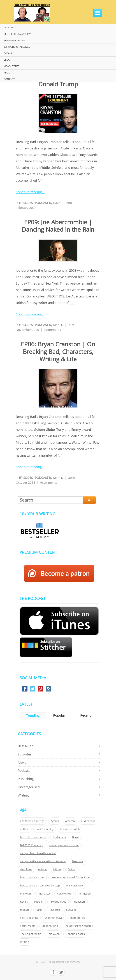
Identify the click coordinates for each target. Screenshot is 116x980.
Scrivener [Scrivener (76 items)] (72, 910)
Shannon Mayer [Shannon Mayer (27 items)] (54, 918)
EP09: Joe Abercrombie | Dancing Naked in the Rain (58, 226)
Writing (23, 795)
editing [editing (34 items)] (42, 869)
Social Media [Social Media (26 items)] (28, 926)
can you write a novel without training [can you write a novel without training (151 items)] (43, 861)
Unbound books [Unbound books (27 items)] (75, 934)
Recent (85, 715)
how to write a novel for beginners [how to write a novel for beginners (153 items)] (71, 878)
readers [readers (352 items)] (25, 910)
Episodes (26, 203)
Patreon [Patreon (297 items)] (39, 902)
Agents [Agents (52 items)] (55, 821)
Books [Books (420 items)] (76, 837)
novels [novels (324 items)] (24, 902)
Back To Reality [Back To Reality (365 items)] (45, 829)
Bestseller (25, 746)
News (22, 762)
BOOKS (8, 53)
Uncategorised (29, 787)
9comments (49, 482)
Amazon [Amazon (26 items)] (70, 821)
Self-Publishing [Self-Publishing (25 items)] (29, 918)
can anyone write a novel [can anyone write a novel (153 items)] (64, 845)
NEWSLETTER (12, 66)
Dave (57, 203)
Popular (59, 715)
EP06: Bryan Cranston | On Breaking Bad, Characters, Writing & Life (58, 352)
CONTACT (9, 79)
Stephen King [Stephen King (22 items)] (50, 926)
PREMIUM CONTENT (15, 40)
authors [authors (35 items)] (25, 829)
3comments (52, 330)
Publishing (26, 779)
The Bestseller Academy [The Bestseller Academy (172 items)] (78, 926)
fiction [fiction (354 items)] (71, 869)
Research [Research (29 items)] (54, 910)
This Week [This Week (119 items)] (53, 934)
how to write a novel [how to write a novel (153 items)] (32, 878)
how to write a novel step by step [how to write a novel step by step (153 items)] (40, 886)
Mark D (58, 325)
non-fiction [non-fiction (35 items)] (84, 894)
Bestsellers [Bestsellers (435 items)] (59, 837)
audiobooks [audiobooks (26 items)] (88, 821)
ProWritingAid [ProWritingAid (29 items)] (58, 902)
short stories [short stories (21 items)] (77, 918)
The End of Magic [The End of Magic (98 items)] (31, 934)
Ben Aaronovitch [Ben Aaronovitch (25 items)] (70, 829)
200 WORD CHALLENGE (17, 47)
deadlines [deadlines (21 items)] (26, 869)
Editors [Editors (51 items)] (57, 869)
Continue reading (29, 192)
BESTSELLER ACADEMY (17, 34)
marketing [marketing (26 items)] (26, 894)
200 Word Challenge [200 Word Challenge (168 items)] (32, 821)
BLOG (7, 60)
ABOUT (8, 73)
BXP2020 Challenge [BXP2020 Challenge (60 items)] (32, 845)
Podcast (42, 203)
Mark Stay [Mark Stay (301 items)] (45, 894)
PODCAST (9, 28)
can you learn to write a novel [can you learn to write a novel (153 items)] (38, 853)
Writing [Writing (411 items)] (25, 942)
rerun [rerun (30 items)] (39, 910)
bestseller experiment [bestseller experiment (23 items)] (33, 837)
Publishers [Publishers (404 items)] (79, 902)
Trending (33, 716)
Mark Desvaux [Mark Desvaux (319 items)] (75, 886)
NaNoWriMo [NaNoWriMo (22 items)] (64, 894)
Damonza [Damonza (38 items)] (78, 861)
